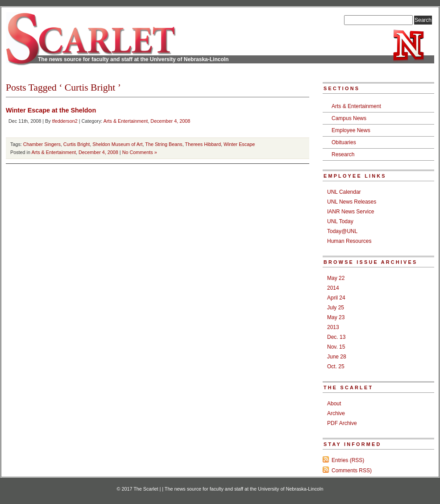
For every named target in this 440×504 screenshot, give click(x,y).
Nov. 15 (336, 347)
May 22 (336, 278)
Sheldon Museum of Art (117, 144)
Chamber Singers (42, 144)
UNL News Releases (352, 202)
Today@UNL (342, 231)
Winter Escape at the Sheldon (51, 110)
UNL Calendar (344, 192)
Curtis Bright (77, 144)
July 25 (336, 308)
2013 (333, 327)
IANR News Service (351, 212)
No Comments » (140, 152)
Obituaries (344, 142)
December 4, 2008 (170, 121)
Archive (336, 413)
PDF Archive (342, 423)
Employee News (351, 130)
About (334, 404)
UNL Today (340, 221)
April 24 (336, 298)
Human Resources (349, 241)
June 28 (337, 357)
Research (343, 154)
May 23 (336, 317)
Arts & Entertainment (126, 121)
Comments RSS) (352, 471)
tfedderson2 (65, 121)
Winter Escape (239, 144)
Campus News (349, 118)
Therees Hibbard (203, 144)
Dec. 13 (336, 337)
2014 (333, 288)
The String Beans (164, 144)
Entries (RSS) (348, 460)
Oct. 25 (336, 367)
